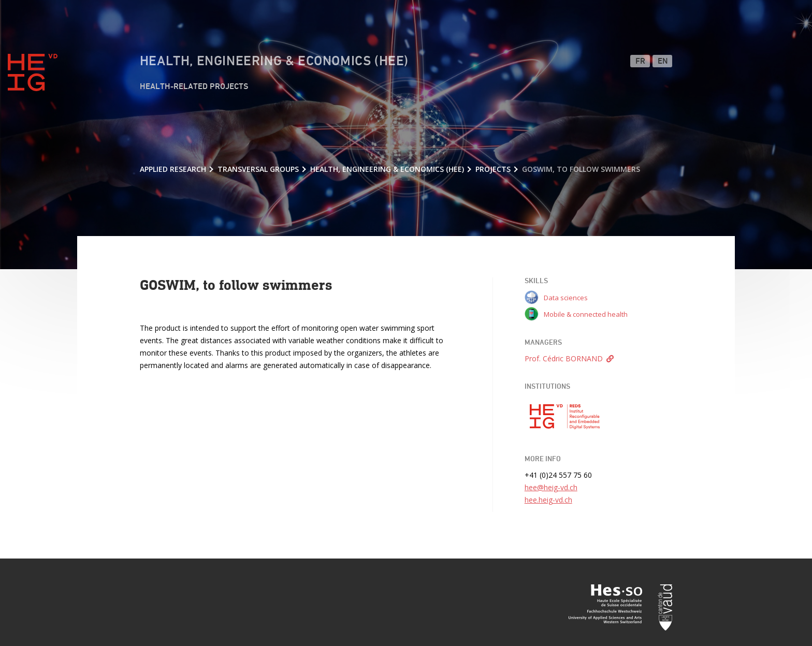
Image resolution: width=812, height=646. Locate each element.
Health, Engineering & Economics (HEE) (274, 62)
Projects (493, 169)
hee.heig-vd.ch (548, 500)
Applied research (173, 169)
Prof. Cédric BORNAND (564, 358)
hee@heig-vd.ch (551, 487)
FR (641, 62)
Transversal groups (258, 169)
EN (663, 62)
